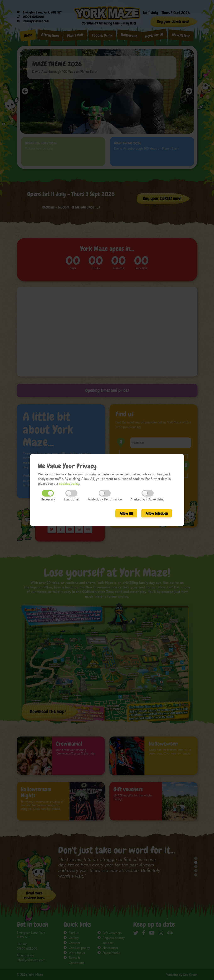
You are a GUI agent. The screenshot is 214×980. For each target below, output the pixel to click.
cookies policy (69, 483)
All (126, 514)
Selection (157, 514)
